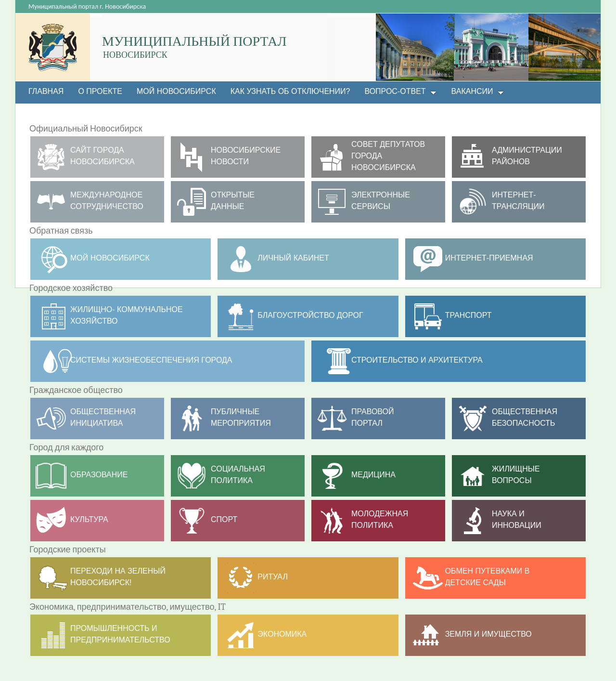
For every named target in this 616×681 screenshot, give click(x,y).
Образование (99, 475)
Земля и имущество (488, 634)
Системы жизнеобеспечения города (151, 360)
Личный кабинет (293, 258)
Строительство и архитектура (417, 360)
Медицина (373, 475)
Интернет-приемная (489, 258)
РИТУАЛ (273, 577)
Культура (89, 519)
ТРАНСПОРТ (468, 315)
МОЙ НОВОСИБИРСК (110, 258)
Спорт (224, 519)
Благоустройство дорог (310, 315)
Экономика (282, 634)
